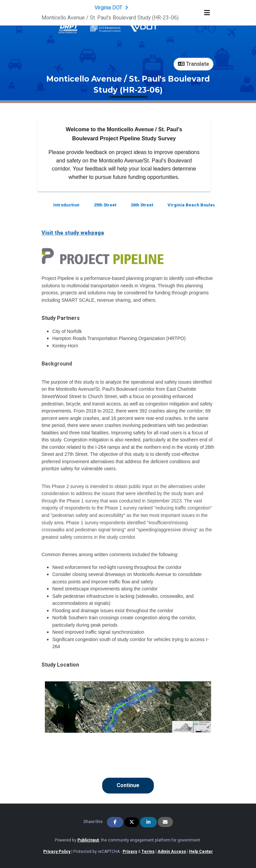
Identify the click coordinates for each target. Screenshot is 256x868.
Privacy (130, 852)
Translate (194, 64)
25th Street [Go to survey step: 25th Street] (105, 205)
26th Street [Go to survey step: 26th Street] (142, 205)
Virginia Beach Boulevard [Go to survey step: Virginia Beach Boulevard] (195, 205)
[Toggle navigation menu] (207, 13)
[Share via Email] (165, 822)
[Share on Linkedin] (148, 822)
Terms (148, 852)
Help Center (201, 852)
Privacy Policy (57, 852)
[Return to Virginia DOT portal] (112, 8)
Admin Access (172, 852)
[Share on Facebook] (115, 822)
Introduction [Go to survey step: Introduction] (66, 205)
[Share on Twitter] (132, 822)
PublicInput (88, 840)
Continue (128, 785)
